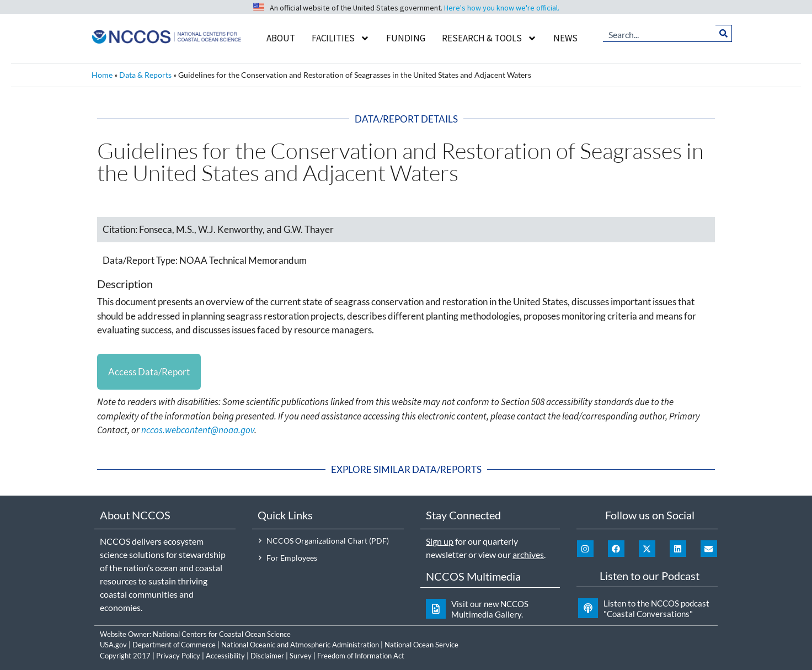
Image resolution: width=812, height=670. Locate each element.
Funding (406, 38)
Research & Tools (489, 38)
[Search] (723, 33)
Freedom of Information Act (361, 656)
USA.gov (113, 645)
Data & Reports (145, 75)
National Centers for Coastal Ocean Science (222, 634)
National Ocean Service (421, 645)
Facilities (341, 38)
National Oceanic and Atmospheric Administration (300, 645)
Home (102, 75)
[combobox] (659, 33)
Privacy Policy (178, 656)
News (565, 38)
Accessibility (225, 656)
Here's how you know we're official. (502, 8)
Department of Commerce (174, 645)
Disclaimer (267, 656)
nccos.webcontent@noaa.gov (198, 430)
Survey (301, 656)
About (281, 38)
